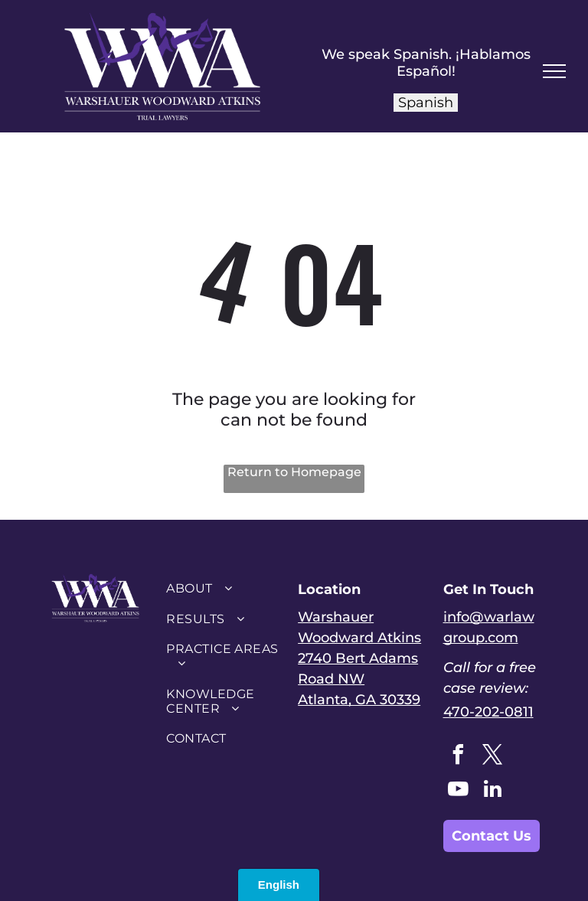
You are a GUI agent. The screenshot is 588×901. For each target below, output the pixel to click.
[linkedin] (493, 791)
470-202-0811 (488, 712)
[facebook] (459, 757)
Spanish (426, 103)
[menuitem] (222, 588)
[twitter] (493, 757)
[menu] (554, 71)
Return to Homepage (294, 472)
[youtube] (459, 791)
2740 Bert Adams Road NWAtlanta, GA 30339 (359, 679)
